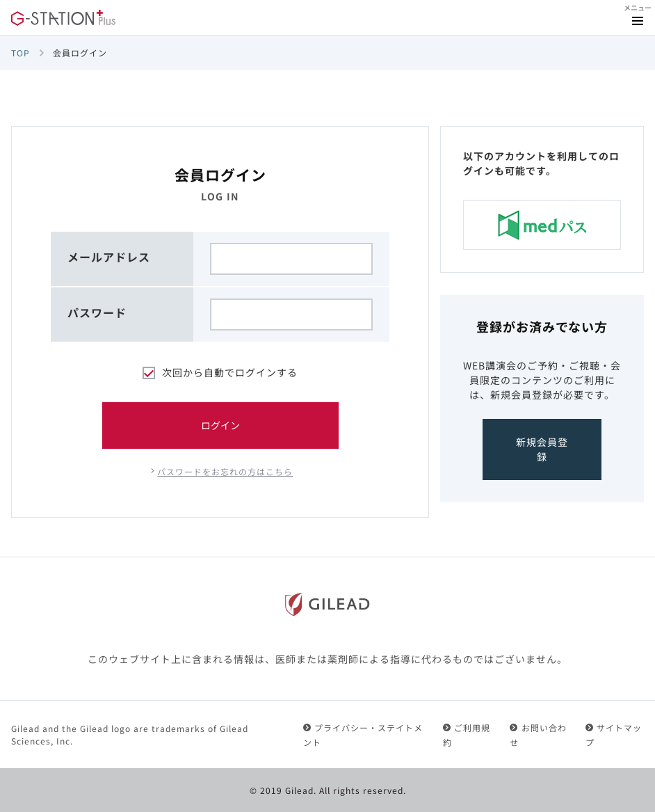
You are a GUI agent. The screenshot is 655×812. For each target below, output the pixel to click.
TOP (21, 53)
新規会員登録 (542, 449)
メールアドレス (109, 257)
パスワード (97, 312)
